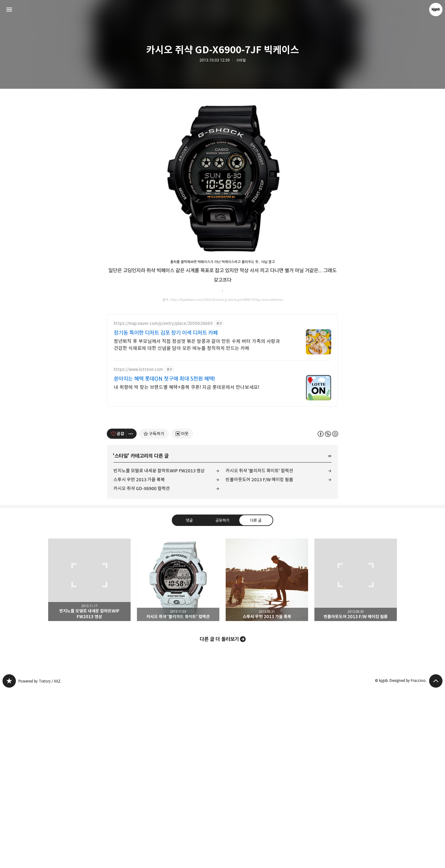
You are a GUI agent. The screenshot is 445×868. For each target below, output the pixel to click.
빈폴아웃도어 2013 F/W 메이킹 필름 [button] (356, 757)
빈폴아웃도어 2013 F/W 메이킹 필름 (259, 657)
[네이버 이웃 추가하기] (182, 611)
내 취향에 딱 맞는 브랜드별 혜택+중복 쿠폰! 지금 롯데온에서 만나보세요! (187, 565)
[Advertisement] (222, 139)
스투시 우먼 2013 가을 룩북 (139, 657)
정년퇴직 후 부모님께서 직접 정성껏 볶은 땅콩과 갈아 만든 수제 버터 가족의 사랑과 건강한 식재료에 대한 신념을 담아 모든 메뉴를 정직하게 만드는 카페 (197, 522)
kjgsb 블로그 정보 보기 (436, 10)
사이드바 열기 (9, 10)
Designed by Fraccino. (408, 858)
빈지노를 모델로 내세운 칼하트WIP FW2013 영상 (159, 648)
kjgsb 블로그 (9, 858)
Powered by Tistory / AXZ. (40, 859)
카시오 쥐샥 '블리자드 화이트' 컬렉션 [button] (178, 757)
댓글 (189, 698)
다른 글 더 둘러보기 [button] (219, 817)
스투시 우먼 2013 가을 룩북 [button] (267, 757)
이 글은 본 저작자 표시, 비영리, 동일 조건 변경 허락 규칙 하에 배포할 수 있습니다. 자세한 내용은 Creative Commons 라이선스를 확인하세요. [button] (328, 611)
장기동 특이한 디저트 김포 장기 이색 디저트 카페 (166, 510)
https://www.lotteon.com (138, 547)
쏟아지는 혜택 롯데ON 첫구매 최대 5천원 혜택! (164, 556)
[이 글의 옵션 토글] (132, 611)
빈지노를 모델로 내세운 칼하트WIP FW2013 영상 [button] (89, 757)
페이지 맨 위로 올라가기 (436, 858)
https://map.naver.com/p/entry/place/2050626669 (163, 501)
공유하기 (222, 698)
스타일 (241, 60)
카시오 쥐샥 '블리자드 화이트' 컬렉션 (259, 648)
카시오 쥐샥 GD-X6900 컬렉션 (142, 666)
